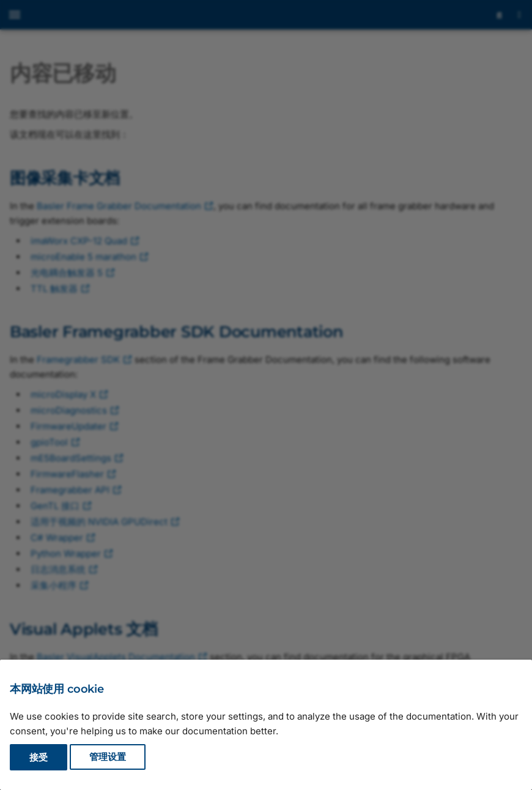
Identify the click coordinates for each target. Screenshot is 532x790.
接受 (39, 757)
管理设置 (108, 757)
